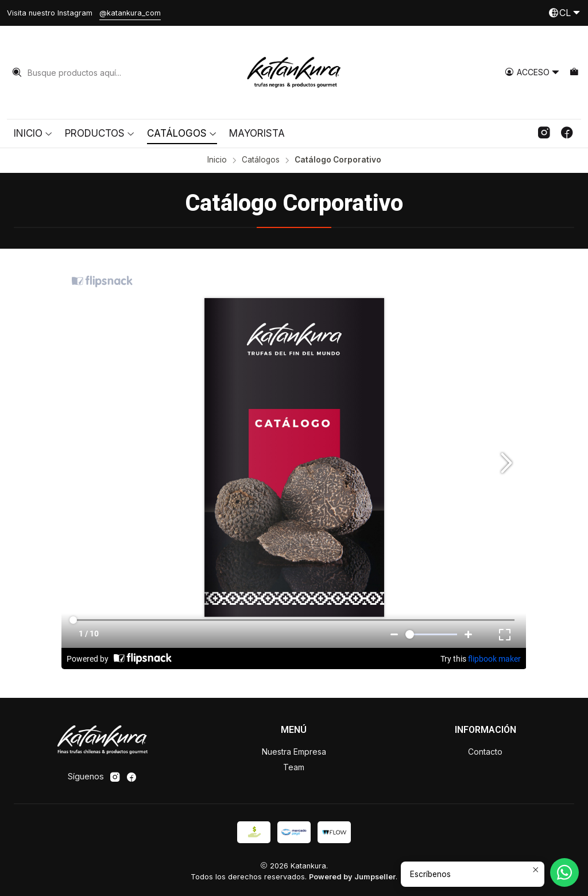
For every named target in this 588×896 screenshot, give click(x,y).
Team (294, 767)
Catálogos (182, 133)
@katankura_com (130, 13)
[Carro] (574, 73)
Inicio (33, 133)
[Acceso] (532, 73)
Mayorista (257, 133)
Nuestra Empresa (294, 752)
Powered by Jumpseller (352, 877)
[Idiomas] (564, 13)
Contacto (485, 752)
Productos (100, 133)
